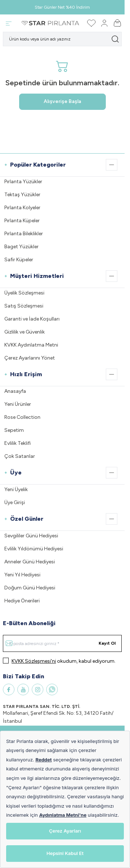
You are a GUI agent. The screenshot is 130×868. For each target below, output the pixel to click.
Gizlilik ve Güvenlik (25, 332)
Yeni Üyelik (16, 489)
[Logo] (50, 23)
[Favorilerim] (91, 23)
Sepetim (14, 430)
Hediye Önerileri (22, 601)
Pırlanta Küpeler (22, 221)
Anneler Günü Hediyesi (30, 562)
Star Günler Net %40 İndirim (62, 7)
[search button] (115, 39)
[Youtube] (23, 689)
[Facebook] (9, 689)
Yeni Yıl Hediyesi (22, 575)
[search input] (62, 39)
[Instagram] (38, 689)
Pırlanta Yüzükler (23, 182)
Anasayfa (15, 391)
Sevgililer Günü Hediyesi (31, 536)
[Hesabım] (104, 23)
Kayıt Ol (107, 643)
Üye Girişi (15, 502)
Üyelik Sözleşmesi (24, 293)
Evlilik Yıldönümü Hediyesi (34, 549)
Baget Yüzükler (21, 247)
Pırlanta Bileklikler (24, 234)
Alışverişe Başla (62, 101)
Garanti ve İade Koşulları (32, 319)
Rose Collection (22, 417)
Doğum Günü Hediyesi (30, 588)
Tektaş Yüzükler (22, 195)
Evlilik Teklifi (18, 443)
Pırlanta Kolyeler (22, 208)
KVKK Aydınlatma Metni (31, 345)
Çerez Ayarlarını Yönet (30, 358)
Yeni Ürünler (18, 404)
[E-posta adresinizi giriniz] (62, 643)
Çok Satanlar (20, 456)
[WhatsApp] (52, 689)
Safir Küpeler (19, 260)
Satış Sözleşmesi (24, 306)
